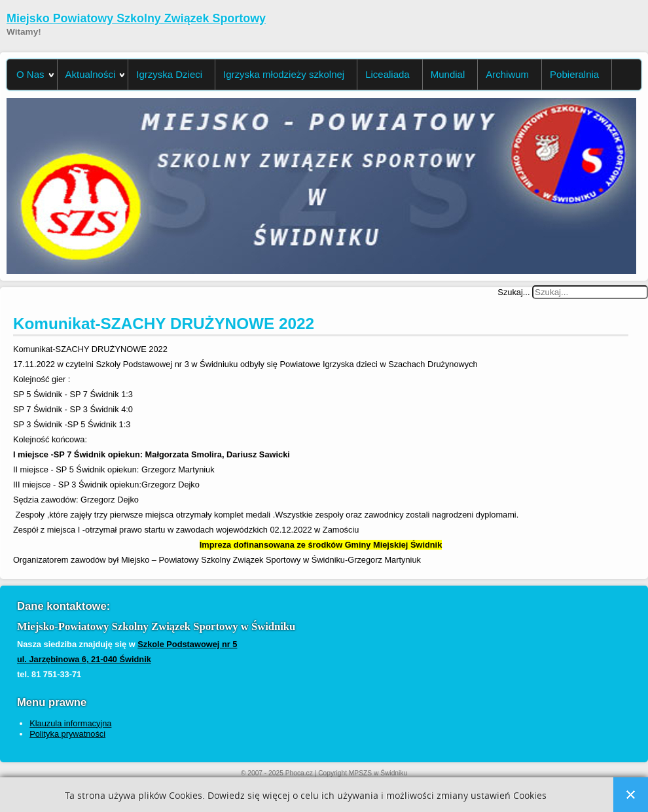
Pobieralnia (574, 74)
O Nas (30, 74)
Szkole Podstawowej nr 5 (187, 644)
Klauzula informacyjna (70, 723)
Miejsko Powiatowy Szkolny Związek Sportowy (136, 18)
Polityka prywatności (67, 734)
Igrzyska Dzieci (169, 74)
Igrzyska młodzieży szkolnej (284, 74)
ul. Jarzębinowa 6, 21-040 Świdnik (84, 659)
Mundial (448, 74)
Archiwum (507, 74)
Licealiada (387, 74)
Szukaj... (513, 292)
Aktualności (91, 74)
